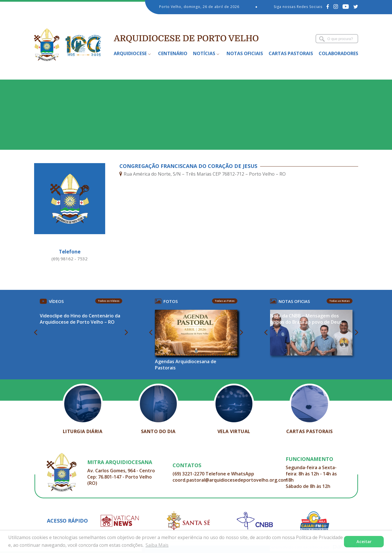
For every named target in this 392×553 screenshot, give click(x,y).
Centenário (173, 53)
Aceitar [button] (364, 541)
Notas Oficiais (245, 53)
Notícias (204, 53)
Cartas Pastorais (291, 53)
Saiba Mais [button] (157, 545)
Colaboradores (338, 53)
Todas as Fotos (225, 301)
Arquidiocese (130, 53)
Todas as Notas (340, 301)
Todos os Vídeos (109, 301)
